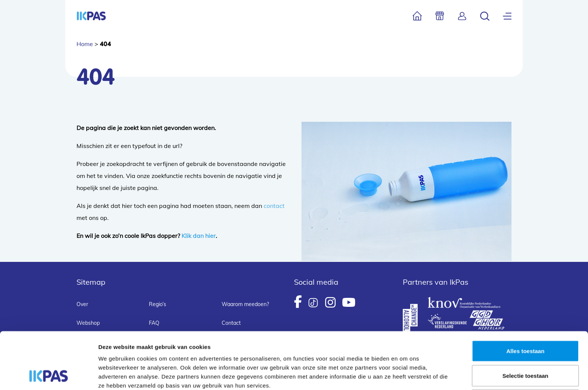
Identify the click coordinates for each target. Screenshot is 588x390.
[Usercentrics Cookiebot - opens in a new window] (49, 375)
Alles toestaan (525, 298)
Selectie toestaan (526, 322)
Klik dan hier (199, 236)
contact (274, 206)
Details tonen (405, 375)
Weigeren (525, 347)
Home (85, 44)
